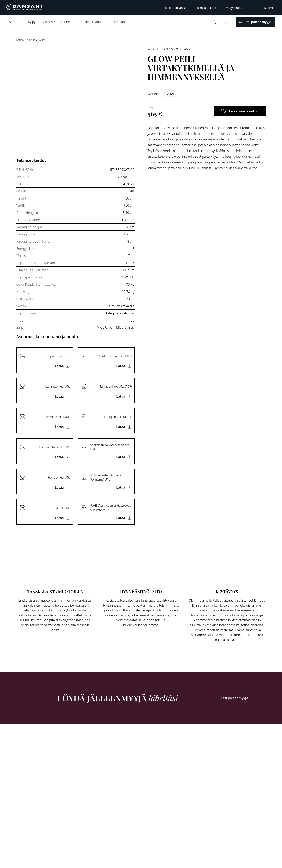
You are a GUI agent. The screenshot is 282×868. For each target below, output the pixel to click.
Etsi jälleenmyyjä (235, 698)
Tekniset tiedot (206, 8)
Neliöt (42, 40)
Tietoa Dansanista (175, 8)
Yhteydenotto (234, 8)
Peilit (32, 40)
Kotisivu (21, 40)
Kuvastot (119, 22)
